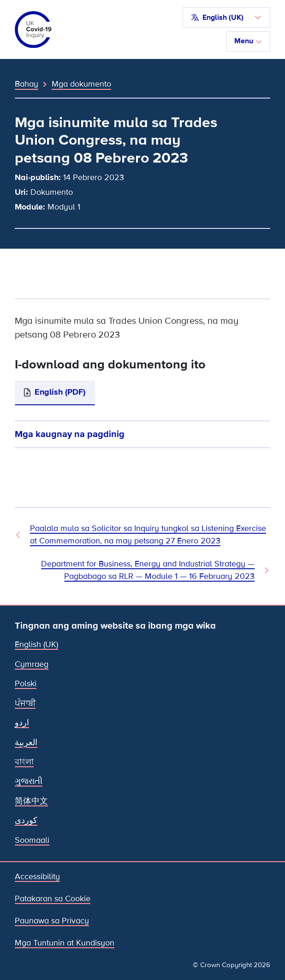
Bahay (27, 84)
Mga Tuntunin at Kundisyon (65, 943)
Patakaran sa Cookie (53, 899)
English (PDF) (60, 392)
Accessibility (37, 877)
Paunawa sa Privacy (52, 921)
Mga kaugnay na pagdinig (70, 434)
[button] (226, 17)
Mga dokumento (81, 84)
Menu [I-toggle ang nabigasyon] (248, 41)
